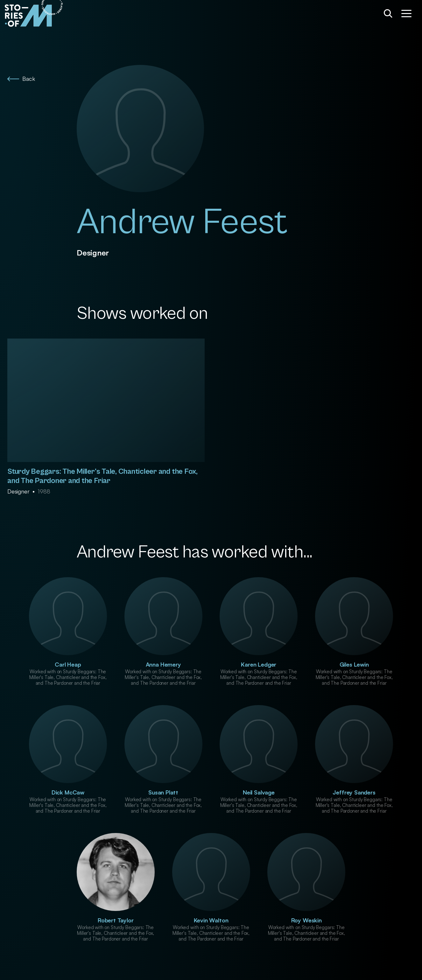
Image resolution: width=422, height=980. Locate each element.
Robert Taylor (116, 920)
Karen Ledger (259, 664)
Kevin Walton (211, 920)
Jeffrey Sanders (354, 792)
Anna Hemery (163, 664)
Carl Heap (68, 664)
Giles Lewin (354, 664)
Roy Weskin (306, 920)
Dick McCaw (68, 792)
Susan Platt (163, 792)
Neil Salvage (259, 792)
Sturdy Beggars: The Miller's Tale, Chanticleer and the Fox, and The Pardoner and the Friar (102, 476)
